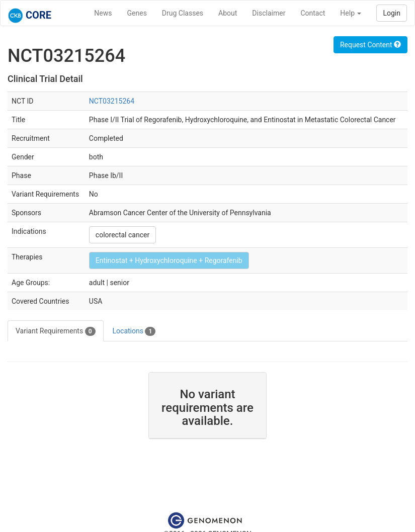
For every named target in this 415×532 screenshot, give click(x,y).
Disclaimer (269, 13)
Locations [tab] (134, 331)
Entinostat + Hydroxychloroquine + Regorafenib (169, 260)
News (103, 13)
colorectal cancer (122, 235)
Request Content (370, 45)
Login (392, 13)
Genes (137, 13)
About (228, 13)
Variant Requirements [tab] (56, 331)
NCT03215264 (112, 101)
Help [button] (351, 13)
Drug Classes (183, 13)
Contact (313, 13)
